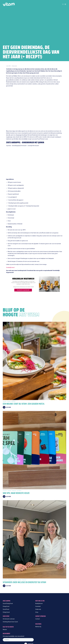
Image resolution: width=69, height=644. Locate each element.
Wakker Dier (17, 76)
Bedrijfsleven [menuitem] (39, 579)
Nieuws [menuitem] (5, 605)
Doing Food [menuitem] (6, 582)
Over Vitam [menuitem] (6, 592)
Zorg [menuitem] (37, 588)
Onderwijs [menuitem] (38, 585)
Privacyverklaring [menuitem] (28, 632)
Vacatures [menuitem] (38, 600)
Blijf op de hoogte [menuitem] (8, 603)
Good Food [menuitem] (6, 585)
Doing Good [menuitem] (6, 588)
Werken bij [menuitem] (38, 603)
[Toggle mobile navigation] (65, 4)
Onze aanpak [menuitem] (7, 577)
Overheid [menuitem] (38, 582)
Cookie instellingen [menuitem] (38, 632)
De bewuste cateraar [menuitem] (9, 595)
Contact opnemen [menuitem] (40, 592)
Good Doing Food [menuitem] (8, 579)
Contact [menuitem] (38, 595)
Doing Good (14, 66)
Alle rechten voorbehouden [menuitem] (16, 632)
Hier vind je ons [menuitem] (40, 577)
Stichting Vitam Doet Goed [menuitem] (10, 598)
